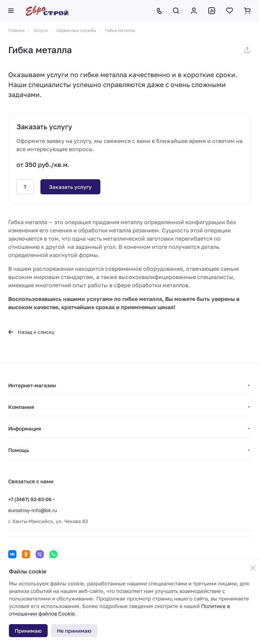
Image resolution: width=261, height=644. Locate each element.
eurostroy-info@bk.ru (33, 510)
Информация (25, 428)
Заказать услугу (70, 187)
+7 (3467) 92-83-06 (30, 499)
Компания (21, 407)
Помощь (19, 450)
